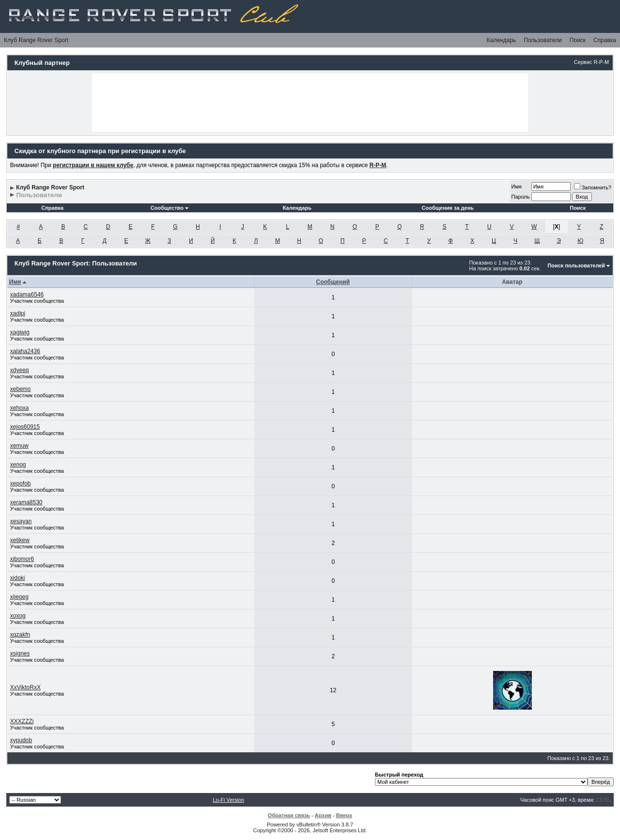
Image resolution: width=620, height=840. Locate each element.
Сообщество (170, 208)
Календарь (502, 40)
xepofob (21, 483)
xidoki (18, 578)
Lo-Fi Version (228, 800)
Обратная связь (289, 815)
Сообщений (333, 282)
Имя (517, 187)
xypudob (21, 740)
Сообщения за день (448, 208)
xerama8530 (26, 502)
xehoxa (20, 408)
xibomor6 (22, 559)
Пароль (521, 197)
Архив (323, 815)
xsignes (20, 653)
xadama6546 (27, 295)
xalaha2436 (25, 351)
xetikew (20, 540)
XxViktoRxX (25, 687)
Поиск (578, 40)
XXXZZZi (22, 721)
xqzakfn (20, 635)
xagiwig (20, 332)
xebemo (21, 389)
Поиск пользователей (576, 265)
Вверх (344, 815)
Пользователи (542, 40)
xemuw (19, 446)
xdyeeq (20, 370)
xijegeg (19, 597)
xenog (18, 465)
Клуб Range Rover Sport (36, 40)
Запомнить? (593, 187)
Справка (605, 40)
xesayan (21, 521)
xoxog (18, 616)
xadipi (18, 313)
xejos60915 (25, 427)
